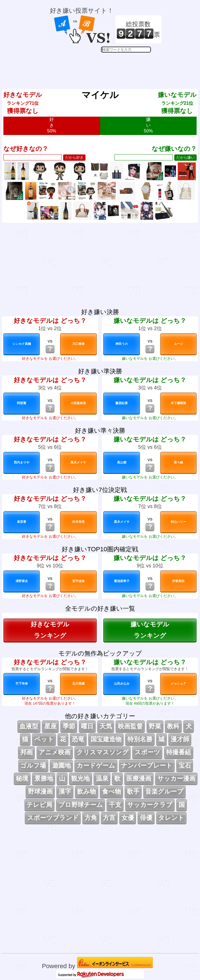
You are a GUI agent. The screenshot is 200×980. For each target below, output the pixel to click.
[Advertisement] (106, 67)
